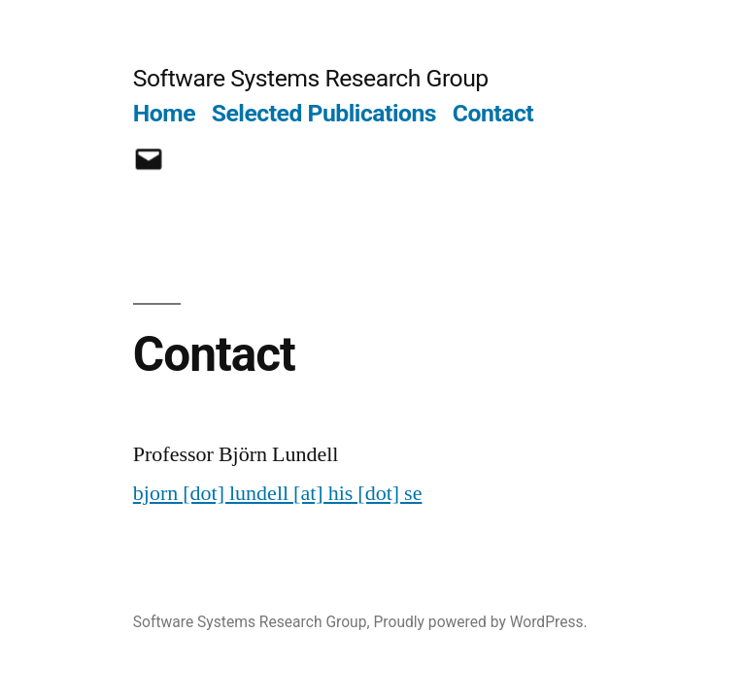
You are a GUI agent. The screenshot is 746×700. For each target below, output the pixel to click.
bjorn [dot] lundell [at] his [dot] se (278, 493)
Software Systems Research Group (311, 78)
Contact (493, 113)
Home (164, 113)
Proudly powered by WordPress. (480, 622)
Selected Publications (324, 113)
